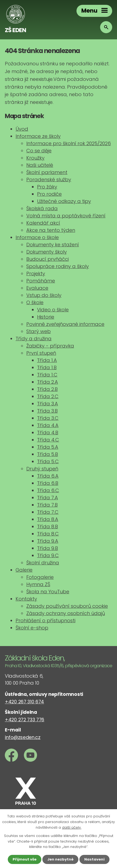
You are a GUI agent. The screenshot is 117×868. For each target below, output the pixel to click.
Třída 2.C (48, 396)
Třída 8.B (47, 527)
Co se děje (39, 151)
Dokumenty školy (47, 252)
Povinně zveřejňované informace (65, 324)
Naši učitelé (40, 165)
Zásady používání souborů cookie (67, 606)
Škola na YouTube (48, 592)
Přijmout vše (25, 859)
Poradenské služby (49, 180)
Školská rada (42, 208)
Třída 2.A (47, 382)
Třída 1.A (47, 360)
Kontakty (26, 599)
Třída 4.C (48, 440)
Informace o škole (37, 237)
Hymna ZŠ (38, 584)
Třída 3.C (48, 418)
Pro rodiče (49, 194)
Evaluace (37, 288)
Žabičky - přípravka (50, 346)
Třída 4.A (48, 425)
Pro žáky (47, 187)
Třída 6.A (48, 476)
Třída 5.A (48, 447)
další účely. (72, 827)
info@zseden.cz (23, 737)
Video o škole (53, 310)
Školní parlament (47, 172)
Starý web (39, 331)
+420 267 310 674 (24, 702)
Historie (46, 317)
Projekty (36, 273)
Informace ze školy (38, 136)
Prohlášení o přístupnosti (45, 620)
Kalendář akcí (43, 223)
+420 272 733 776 (25, 720)
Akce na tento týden (51, 230)
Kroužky (35, 158)
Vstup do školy (44, 295)
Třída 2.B (47, 389)
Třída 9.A (48, 541)
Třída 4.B (48, 433)
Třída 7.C (48, 512)
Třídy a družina (34, 339)
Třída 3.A (47, 404)
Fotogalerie (40, 577)
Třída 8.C (48, 534)
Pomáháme (41, 281)
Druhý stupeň (42, 469)
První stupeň (41, 353)
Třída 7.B (47, 505)
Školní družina (43, 563)
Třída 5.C (48, 461)
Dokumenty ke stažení (53, 245)
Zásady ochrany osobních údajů (66, 613)
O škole (35, 302)
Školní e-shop (32, 628)
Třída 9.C (48, 555)
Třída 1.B (47, 367)
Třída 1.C (47, 375)
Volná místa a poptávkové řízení (66, 216)
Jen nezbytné (60, 859)
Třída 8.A (48, 519)
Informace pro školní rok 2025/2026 (69, 143)
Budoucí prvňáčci (47, 259)
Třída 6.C (48, 490)
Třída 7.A (47, 498)
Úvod (22, 129)
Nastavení (94, 859)
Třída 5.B (47, 454)
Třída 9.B (47, 548)
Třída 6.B (48, 483)
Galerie (24, 570)
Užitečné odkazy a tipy (64, 201)
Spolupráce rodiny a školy (58, 266)
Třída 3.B (47, 411)
